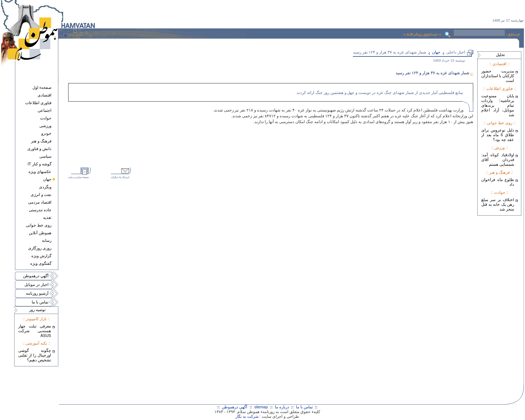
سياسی (45, 156)
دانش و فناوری (39, 149)
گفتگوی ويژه (41, 263)
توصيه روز (37, 310)
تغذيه (47, 217)
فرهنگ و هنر (41, 141)
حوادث (46, 118)
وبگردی (45, 187)
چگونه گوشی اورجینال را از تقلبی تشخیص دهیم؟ (35, 355)
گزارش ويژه (41, 256)
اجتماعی (44, 110)
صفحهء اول (42, 87)
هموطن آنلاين (40, 233)
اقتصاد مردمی (40, 202)
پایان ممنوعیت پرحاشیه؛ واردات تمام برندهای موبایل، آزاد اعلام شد (498, 105)
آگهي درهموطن (36, 276)
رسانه (47, 240)
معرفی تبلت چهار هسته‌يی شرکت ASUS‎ (35, 331)
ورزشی (45, 126)
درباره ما (282, 407)
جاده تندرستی (40, 210)
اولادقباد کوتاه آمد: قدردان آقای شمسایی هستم (498, 160)
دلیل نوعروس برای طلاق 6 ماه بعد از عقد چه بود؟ (498, 135)
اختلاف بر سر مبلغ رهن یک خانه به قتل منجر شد (498, 204)
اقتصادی (44, 95)
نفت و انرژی (41, 195)
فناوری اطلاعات (38, 103)
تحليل (500, 55)
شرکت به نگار (247, 416)
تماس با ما (40, 302)
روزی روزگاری (40, 248)
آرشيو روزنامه (37, 293)
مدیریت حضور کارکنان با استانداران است (498, 76)
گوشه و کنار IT (40, 164)
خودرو (46, 133)
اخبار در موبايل (36, 284)
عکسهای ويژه (40, 172)
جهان (47, 179)
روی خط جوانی (39, 225)
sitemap (261, 407)
